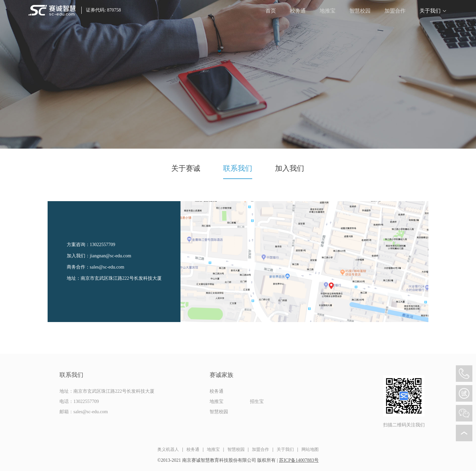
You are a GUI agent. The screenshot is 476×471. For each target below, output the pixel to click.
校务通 (298, 11)
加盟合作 (395, 11)
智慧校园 (360, 11)
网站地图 (310, 449)
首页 (271, 11)
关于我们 (430, 11)
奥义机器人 (168, 449)
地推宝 (328, 11)
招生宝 (257, 401)
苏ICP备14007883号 (299, 460)
